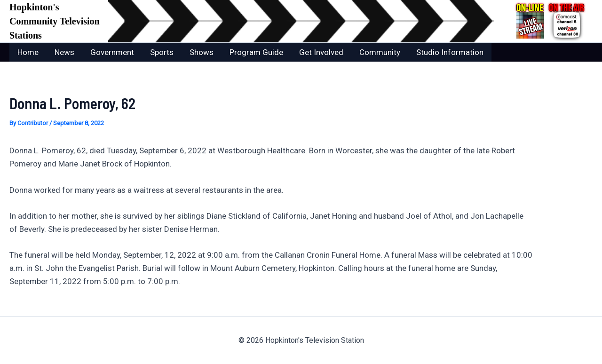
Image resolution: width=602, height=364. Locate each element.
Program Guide (256, 52)
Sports (162, 52)
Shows (202, 52)
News (64, 52)
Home (28, 52)
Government (112, 52)
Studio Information (450, 52)
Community (380, 52)
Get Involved (321, 52)
